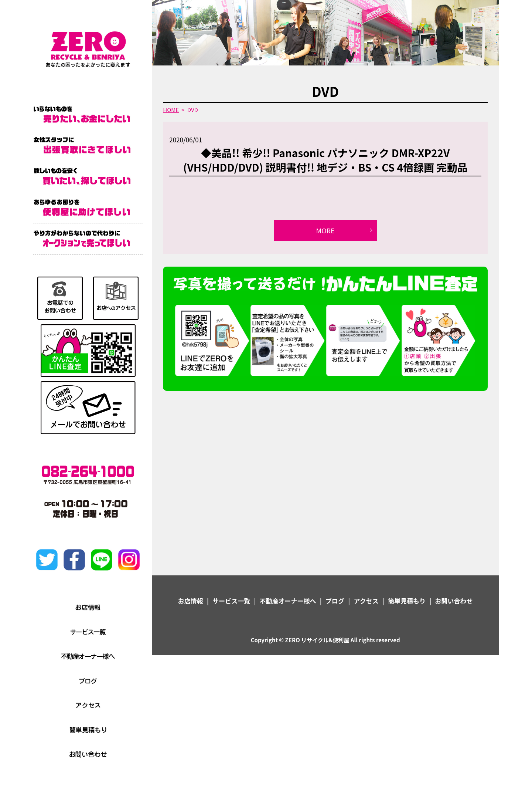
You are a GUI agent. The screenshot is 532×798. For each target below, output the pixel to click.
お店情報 (191, 601)
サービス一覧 (231, 601)
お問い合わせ (454, 601)
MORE (325, 230)
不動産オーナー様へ (288, 601)
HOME (171, 110)
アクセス (366, 601)
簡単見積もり (407, 601)
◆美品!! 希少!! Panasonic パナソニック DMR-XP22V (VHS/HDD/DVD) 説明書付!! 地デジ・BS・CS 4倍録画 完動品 (325, 160)
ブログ (335, 601)
